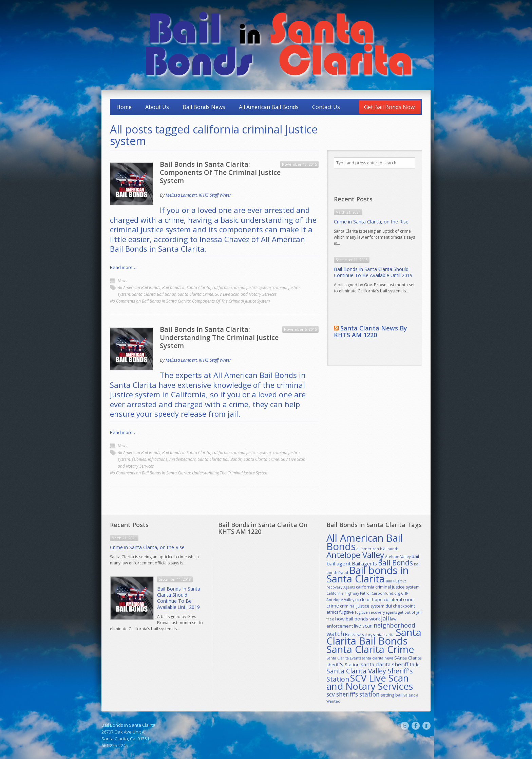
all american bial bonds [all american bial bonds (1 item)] (377, 549)
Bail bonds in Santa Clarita (186, 287)
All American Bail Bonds (269, 107)
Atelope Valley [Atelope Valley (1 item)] (398, 557)
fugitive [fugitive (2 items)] (347, 612)
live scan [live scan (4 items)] (363, 626)
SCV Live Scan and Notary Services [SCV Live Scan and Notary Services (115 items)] (370, 682)
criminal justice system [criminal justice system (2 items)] (362, 606)
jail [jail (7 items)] (385, 618)
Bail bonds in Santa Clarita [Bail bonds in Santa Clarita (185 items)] (367, 574)
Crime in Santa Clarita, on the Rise (371, 222)
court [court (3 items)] (408, 599)
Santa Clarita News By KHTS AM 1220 (370, 331)
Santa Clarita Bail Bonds (154, 294)
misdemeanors (183, 459)
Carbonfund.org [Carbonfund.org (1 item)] (386, 593)
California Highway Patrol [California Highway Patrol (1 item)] (348, 593)
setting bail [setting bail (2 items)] (392, 695)
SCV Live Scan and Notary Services (246, 294)
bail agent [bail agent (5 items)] (339, 563)
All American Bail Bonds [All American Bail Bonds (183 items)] (365, 542)
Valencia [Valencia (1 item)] (411, 695)
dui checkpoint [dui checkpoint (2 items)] (400, 606)
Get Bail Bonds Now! (390, 107)
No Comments (190, 301)
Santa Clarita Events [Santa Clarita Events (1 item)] (344, 658)
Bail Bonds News (204, 107)
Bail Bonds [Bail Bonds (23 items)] (395, 563)
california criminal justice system (242, 287)
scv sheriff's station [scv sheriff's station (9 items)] (353, 694)
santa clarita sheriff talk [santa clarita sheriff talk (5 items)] (390, 664)
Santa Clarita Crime (195, 294)
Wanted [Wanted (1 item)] (333, 701)
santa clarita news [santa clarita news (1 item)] (378, 658)
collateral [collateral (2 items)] (393, 600)
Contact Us (326, 107)
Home (124, 107)
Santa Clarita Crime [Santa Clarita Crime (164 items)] (370, 649)
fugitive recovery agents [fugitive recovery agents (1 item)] (376, 612)
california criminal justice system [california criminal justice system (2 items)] (388, 587)
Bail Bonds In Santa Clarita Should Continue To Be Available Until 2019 (373, 272)
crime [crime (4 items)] (333, 606)
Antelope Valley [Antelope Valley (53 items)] (355, 555)
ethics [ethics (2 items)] (332, 612)
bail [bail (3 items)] (415, 556)
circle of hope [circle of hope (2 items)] (369, 600)
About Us (157, 107)
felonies (139, 459)
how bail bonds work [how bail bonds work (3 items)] (358, 619)
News (122, 281)
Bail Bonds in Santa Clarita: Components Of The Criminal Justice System (220, 172)
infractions (158, 459)
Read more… (123, 267)
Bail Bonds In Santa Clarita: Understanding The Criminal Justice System (219, 337)
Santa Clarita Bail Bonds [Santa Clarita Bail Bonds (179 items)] (374, 637)
